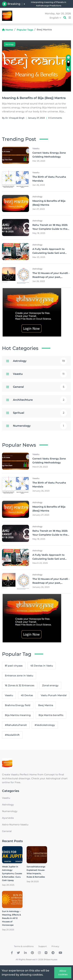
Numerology (22, 426)
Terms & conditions (24, 946)
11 (63, 374)
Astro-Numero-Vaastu (15, 825)
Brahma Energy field (18, 705)
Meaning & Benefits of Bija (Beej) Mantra (34, 98)
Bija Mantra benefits (51, 715)
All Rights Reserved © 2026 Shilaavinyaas (36, 959)
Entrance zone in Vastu (19, 676)
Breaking (14, 4)
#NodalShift (12, 735)
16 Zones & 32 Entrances (20, 685)
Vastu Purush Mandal (54, 695)
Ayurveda (8, 818)
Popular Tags (25, 30)
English (55, 18)
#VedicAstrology (45, 725)
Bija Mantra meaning (18, 715)
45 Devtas (27, 695)
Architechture (23, 400)
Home (8, 30)
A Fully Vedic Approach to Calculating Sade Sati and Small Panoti (49, 253)
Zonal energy (50, 685)
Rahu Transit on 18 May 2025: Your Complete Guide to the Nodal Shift (50, 229)
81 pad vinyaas (14, 666)
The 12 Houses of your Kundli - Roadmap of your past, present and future (51, 277)
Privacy (55, 946)
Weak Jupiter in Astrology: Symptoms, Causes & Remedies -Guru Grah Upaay (12, 873)
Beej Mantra (46, 705)
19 (63, 361)
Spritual (19, 413)
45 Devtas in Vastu (42, 666)
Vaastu (18, 374)
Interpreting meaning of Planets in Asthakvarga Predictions (49, 4)
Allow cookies (63, 973)
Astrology (10, 44)
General (18, 387)
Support (43, 946)
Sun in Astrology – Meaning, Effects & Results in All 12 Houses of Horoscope (11, 918)
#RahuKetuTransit (16, 725)
